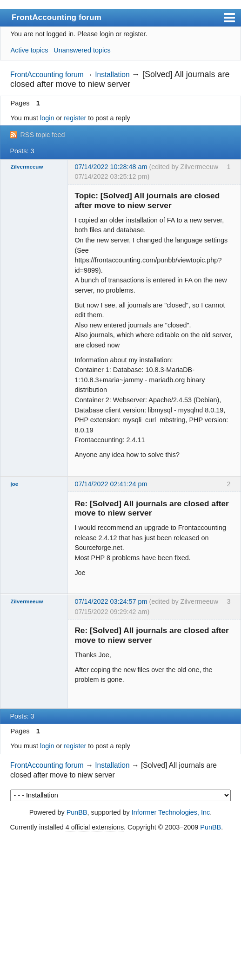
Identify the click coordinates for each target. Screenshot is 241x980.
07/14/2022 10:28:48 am (111, 167)
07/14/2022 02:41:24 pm (111, 484)
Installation (112, 75)
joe (15, 484)
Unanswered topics (82, 50)
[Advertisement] (120, 907)
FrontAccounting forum (57, 17)
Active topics (30, 50)
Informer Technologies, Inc (171, 812)
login (47, 118)
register (75, 118)
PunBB (77, 812)
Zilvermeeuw (27, 167)
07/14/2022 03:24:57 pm (111, 601)
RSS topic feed (42, 135)
